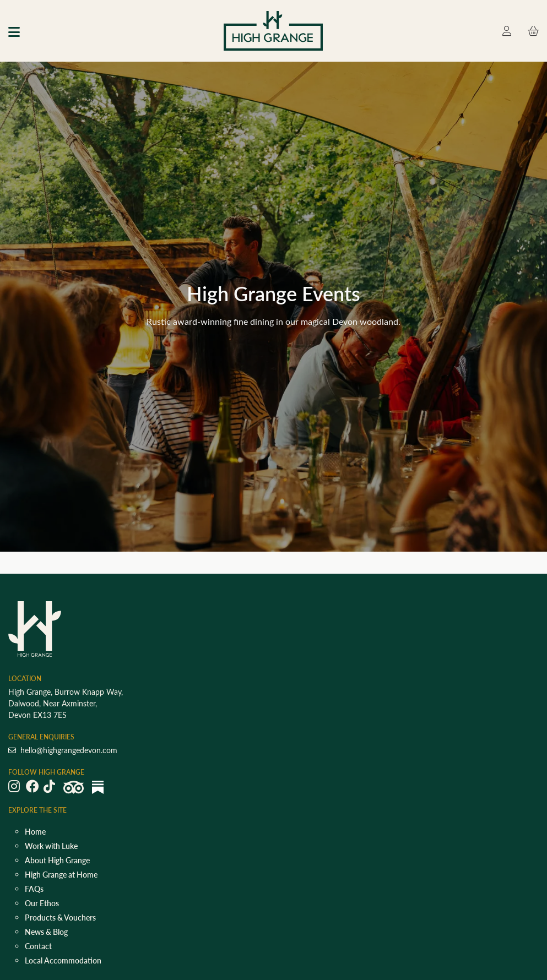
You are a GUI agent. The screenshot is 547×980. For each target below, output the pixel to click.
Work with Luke (51, 846)
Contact (38, 946)
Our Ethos (42, 903)
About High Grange (57, 860)
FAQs (34, 889)
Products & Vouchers (60, 918)
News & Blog (46, 932)
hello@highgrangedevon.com (63, 750)
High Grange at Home (61, 875)
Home (35, 832)
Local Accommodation (63, 960)
